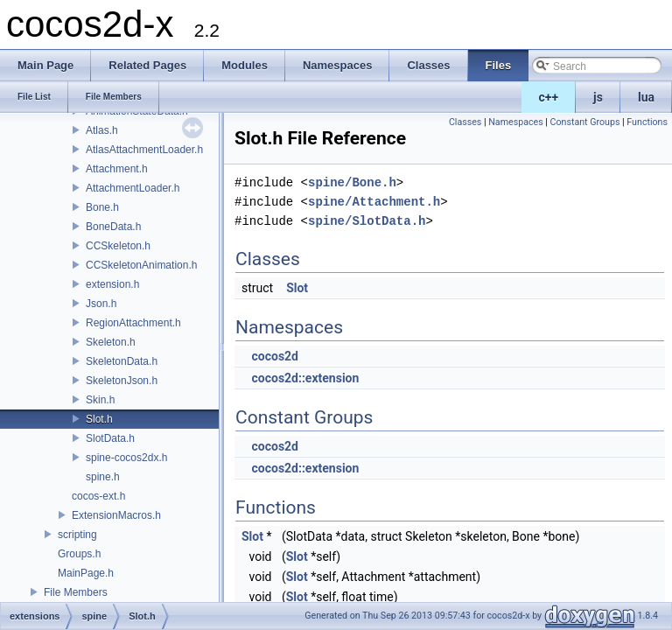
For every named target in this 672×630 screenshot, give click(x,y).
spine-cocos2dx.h (126, 458)
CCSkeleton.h (118, 246)
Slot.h (99, 419)
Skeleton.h (111, 342)
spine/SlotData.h (367, 221)
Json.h (101, 304)
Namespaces (515, 122)
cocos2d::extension (305, 378)
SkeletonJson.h (122, 381)
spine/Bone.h (352, 182)
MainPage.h (86, 573)
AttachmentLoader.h (133, 188)
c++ (549, 97)
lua (646, 97)
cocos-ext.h (98, 496)
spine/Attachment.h (374, 202)
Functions (647, 122)
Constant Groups (585, 122)
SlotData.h (110, 438)
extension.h (112, 284)
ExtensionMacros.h (116, 515)
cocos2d (275, 356)
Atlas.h (102, 130)
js (598, 97)
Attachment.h (117, 169)
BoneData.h (113, 227)
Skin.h (100, 400)
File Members (76, 592)
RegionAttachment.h (133, 323)
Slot (297, 288)
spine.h (103, 477)
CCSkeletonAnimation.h (141, 265)
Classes (465, 122)
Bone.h (102, 207)
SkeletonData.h (122, 361)
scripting (77, 535)
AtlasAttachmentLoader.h (144, 150)
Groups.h (79, 554)
